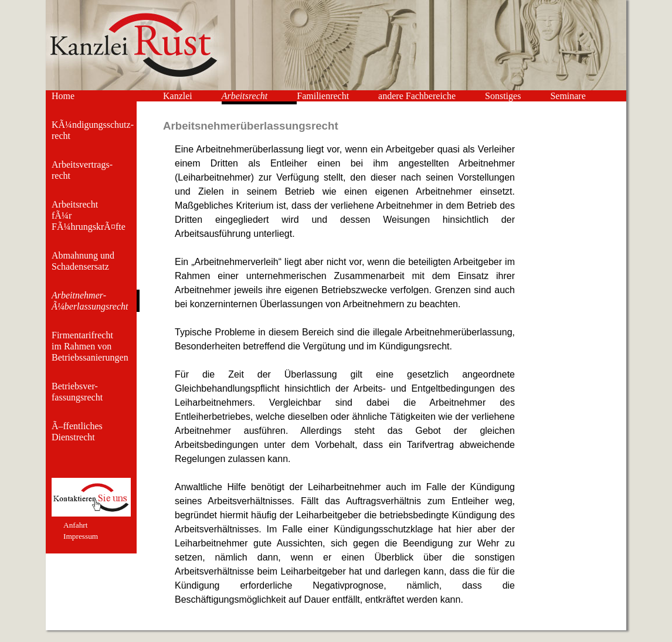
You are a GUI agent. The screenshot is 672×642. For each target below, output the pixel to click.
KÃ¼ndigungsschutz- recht (93, 130)
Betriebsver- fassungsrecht (77, 392)
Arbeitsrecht (245, 96)
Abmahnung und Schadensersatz (83, 261)
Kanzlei (178, 96)
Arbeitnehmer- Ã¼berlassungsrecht (90, 301)
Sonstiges (503, 96)
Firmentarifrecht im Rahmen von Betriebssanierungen (90, 346)
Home (63, 96)
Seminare (568, 96)
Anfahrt (75, 525)
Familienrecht (323, 96)
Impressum (81, 536)
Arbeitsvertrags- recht (82, 170)
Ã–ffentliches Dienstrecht (77, 432)
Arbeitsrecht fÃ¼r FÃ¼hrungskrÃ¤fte (89, 215)
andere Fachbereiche (417, 96)
